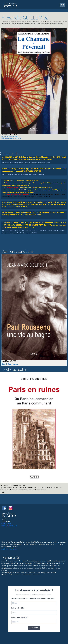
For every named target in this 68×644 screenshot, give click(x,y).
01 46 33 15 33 (6, 523)
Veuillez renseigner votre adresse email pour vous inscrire (33, 599)
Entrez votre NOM (18, 608)
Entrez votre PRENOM (19, 617)
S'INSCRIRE (34, 628)
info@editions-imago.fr (9, 526)
